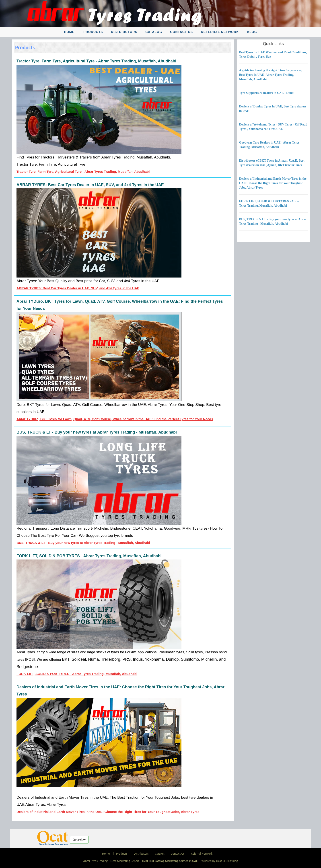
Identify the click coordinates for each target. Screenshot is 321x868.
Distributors (124, 32)
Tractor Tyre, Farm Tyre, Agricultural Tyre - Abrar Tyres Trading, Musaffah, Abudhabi (83, 172)
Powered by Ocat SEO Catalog (219, 861)
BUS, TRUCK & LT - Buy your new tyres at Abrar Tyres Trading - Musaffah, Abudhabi (83, 543)
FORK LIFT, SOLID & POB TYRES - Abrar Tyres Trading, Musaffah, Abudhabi (77, 674)
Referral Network (220, 32)
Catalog (154, 32)
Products (93, 32)
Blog (252, 32)
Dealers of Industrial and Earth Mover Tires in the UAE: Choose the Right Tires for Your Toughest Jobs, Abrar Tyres (108, 812)
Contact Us (181, 32)
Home (69, 32)
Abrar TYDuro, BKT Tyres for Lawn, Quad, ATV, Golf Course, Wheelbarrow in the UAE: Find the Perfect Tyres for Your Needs (115, 419)
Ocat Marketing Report (125, 861)
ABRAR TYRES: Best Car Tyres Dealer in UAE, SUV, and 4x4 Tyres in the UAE (78, 288)
